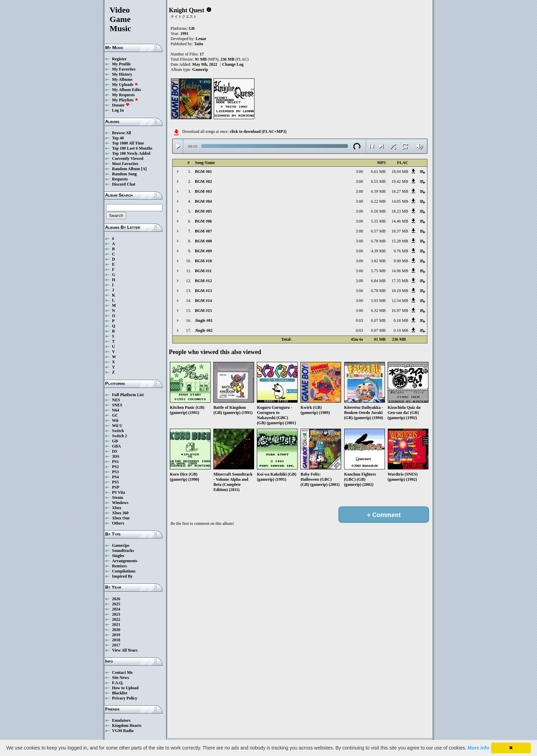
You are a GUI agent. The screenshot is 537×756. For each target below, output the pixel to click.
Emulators (121, 720)
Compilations (124, 571)
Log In (118, 110)
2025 (116, 604)
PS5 (115, 482)
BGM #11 (203, 271)
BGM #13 (203, 291)
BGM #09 (203, 251)
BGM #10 (203, 261)
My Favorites (124, 69)
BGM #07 (203, 231)
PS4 (115, 477)
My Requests (123, 95)
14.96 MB (400, 271)
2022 (116, 619)
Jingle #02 (204, 330)
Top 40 (118, 138)
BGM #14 (203, 301)
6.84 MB (378, 281)
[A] (144, 169)
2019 (116, 635)
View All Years (125, 650)
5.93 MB (378, 301)
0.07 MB (378, 320)
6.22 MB (378, 201)
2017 (116, 645)
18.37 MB (400, 231)
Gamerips (121, 545)
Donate (121, 105)
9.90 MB (401, 261)
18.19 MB (400, 291)
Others (118, 523)
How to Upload (125, 688)
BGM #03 (203, 191)
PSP (116, 487)
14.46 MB (400, 221)
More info (479, 748)
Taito (199, 44)
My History (122, 74)
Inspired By (122, 576)
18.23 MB (400, 211)
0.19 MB (401, 330)
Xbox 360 (120, 513)
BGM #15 (203, 311)
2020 (116, 630)
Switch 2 (120, 436)
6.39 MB (378, 191)
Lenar (201, 39)
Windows (120, 503)
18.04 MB (400, 172)
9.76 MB (401, 251)
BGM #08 (203, 241)
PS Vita (118, 492)
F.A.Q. (118, 683)
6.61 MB (378, 172)
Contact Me (122, 672)
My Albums (122, 79)
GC (115, 415)
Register (119, 59)
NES (116, 400)
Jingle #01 (204, 320)
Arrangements (125, 561)
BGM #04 (203, 201)
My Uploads (125, 85)
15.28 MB (400, 241)
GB (115, 441)
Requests (120, 179)
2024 (116, 609)
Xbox (117, 508)
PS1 (115, 462)
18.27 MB (400, 191)
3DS (116, 456)
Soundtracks (123, 551)
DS (115, 451)
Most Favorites (125, 164)
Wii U (117, 426)
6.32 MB (378, 311)
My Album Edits (127, 90)
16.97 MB (400, 311)
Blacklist (120, 693)
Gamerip (200, 70)
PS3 (115, 472)
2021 (116, 625)
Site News (121, 678)
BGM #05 (203, 211)
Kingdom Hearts (127, 726)
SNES (117, 405)
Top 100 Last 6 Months (132, 148)
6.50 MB (378, 211)
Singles (118, 556)
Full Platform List (128, 395)
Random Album (126, 169)
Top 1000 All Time (128, 143)
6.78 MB (378, 241)
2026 (116, 599)
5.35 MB (378, 221)
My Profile (121, 64)
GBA (116, 446)
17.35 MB (400, 281)
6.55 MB (378, 181)
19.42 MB (400, 181)
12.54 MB (400, 301)
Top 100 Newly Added (131, 153)
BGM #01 (203, 172)
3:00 (359, 172)
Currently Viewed (128, 159)
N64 (116, 410)
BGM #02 (203, 181)
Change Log (233, 64)
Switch (118, 431)
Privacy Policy (125, 698)
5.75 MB (378, 271)
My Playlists (125, 100)
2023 (116, 614)
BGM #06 (203, 221)
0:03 (359, 320)
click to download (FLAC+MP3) (258, 131)
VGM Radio (123, 731)
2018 (116, 640)
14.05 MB (400, 201)
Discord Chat (124, 184)
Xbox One (121, 518)
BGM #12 (203, 281)
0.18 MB (401, 320)
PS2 (115, 467)
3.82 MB (378, 261)
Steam (117, 497)
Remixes (119, 566)
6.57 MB (378, 231)
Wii (115, 420)
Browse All (121, 133)
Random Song (124, 174)
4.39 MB (378, 251)
